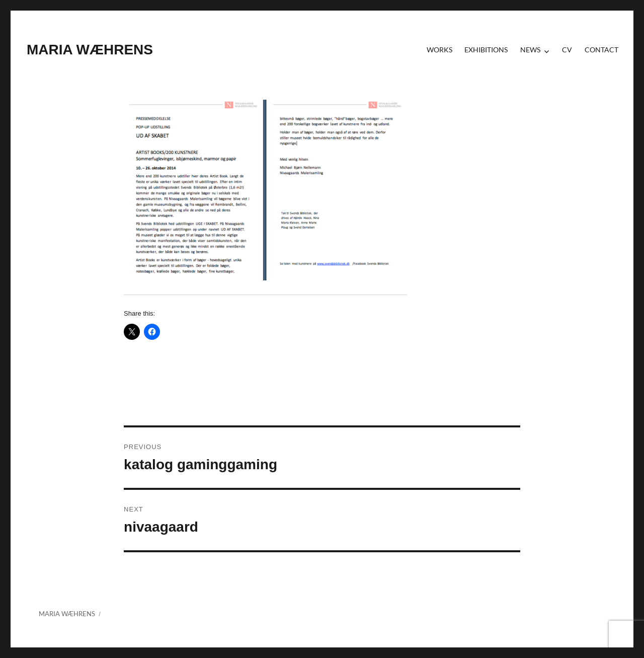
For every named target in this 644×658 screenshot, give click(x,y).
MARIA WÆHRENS (90, 50)
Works (439, 50)
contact (601, 50)
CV (567, 50)
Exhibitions (486, 50)
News (530, 50)
